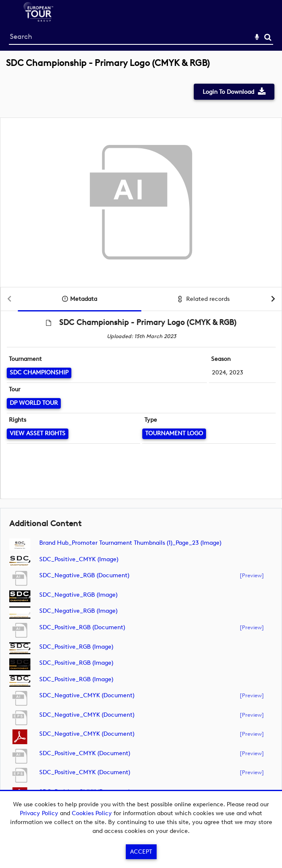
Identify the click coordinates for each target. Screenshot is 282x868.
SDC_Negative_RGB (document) (84, 575)
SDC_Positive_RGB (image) (76, 647)
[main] (141, 438)
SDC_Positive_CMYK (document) (85, 753)
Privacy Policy (39, 813)
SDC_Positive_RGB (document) (82, 627)
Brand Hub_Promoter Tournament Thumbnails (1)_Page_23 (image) (130, 543)
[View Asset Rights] (38, 434)
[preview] (252, 575)
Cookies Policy (92, 813)
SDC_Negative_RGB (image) (78, 595)
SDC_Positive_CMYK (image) (79, 559)
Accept (141, 852)
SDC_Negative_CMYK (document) (87, 695)
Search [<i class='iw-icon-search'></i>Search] (268, 37)
